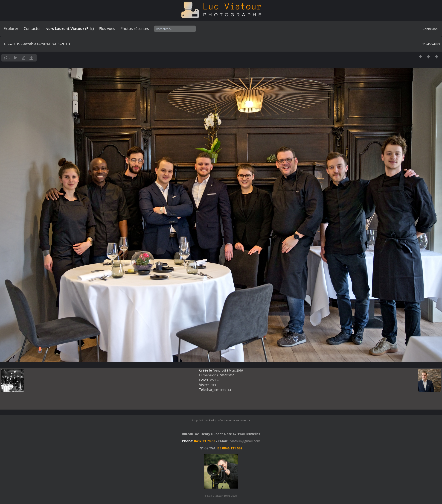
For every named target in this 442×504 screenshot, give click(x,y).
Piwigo (213, 420)
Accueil (8, 44)
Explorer (11, 29)
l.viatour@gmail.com (244, 441)
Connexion (430, 29)
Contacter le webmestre (235, 420)
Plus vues (107, 29)
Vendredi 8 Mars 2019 (228, 370)
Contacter (32, 29)
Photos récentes (135, 29)
